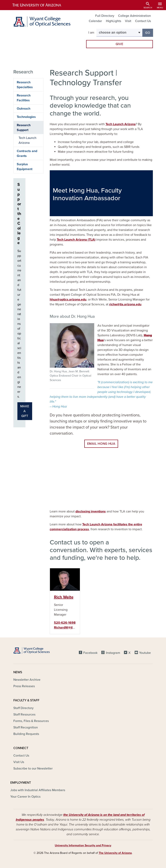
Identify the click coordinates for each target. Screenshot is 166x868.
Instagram (113, 653)
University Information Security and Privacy (83, 845)
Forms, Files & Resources (31, 721)
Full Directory (105, 16)
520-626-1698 (65, 623)
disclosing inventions (91, 511)
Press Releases (24, 686)
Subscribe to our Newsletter (33, 768)
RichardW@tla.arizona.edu (73, 628)
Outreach (24, 109)
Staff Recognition (26, 727)
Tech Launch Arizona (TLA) (76, 240)
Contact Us (143, 21)
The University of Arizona (115, 853)
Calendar (95, 21)
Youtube (145, 653)
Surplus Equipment (25, 167)
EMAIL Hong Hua (101, 444)
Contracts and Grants (27, 153)
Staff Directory (23, 708)
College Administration (134, 16)
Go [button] (149, 32)
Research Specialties (25, 85)
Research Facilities (24, 98)
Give (119, 44)
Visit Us (19, 762)
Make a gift (25, 411)
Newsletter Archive (27, 680)
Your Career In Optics (25, 797)
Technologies (26, 117)
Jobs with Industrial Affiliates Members (38, 790)
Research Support (24, 128)
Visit (128, 21)
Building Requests (26, 734)
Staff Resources (24, 715)
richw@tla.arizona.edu (125, 304)
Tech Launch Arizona (121, 124)
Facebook (90, 653)
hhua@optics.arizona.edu (68, 300)
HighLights (114, 21)
